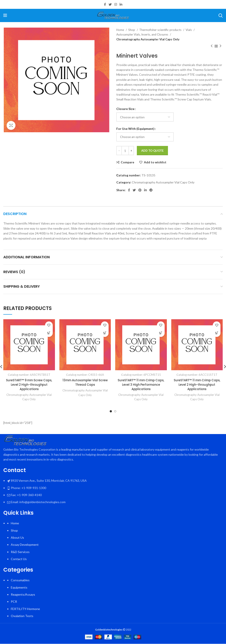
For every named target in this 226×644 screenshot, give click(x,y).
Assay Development (25, 545)
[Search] (221, 15)
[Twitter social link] (110, 4)
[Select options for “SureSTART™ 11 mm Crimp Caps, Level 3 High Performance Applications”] (161, 333)
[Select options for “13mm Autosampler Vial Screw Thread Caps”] (105, 333)
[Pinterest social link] (140, 190)
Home (121, 30)
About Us (17, 537)
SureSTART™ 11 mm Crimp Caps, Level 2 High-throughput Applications (197, 384)
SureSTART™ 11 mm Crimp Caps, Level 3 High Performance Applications (141, 384)
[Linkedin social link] (121, 4)
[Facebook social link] (105, 4)
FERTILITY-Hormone (25, 609)
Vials (189, 30)
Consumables (20, 580)
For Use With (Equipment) (135, 129)
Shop (132, 30)
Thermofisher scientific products (161, 30)
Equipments (19, 587)
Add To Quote (152, 151)
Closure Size (125, 109)
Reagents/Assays (23, 594)
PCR (14, 602)
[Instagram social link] (116, 4)
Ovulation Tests (22, 616)
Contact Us (19, 559)
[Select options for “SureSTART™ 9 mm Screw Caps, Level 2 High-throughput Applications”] (49, 333)
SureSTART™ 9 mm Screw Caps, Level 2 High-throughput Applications (29, 384)
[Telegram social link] (151, 190)
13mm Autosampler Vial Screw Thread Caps (85, 382)
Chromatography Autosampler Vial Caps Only (148, 39)
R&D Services (20, 552)
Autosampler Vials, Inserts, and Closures (143, 34)
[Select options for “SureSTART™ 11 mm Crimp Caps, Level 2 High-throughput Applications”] (217, 333)
